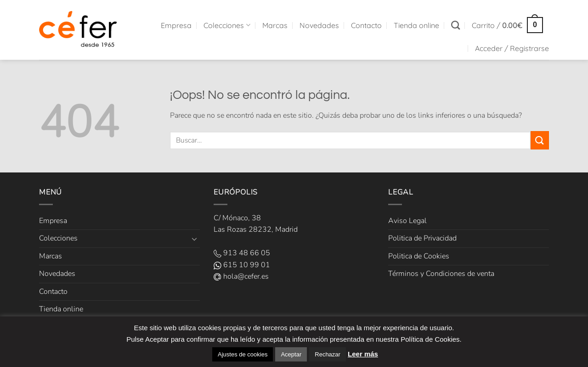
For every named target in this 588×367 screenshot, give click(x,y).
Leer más (363, 354)
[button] (507, 25)
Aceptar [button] (291, 354)
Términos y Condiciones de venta (441, 274)
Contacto (366, 25)
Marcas (275, 25)
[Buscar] (455, 25)
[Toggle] (194, 239)
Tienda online (416, 25)
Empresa (176, 25)
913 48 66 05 (242, 253)
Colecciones (227, 25)
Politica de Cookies (419, 256)
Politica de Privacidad (422, 238)
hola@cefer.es (241, 276)
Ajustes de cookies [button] (243, 354)
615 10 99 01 (242, 265)
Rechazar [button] (328, 354)
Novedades (319, 25)
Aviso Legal (407, 221)
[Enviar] (540, 140)
